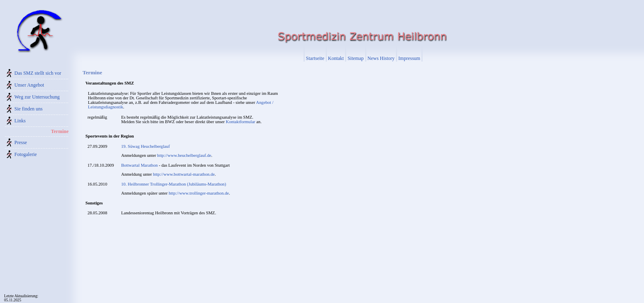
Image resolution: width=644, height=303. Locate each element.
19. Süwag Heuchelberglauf (145, 146)
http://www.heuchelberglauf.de (184, 155)
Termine (60, 131)
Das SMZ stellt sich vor (38, 73)
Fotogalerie (26, 154)
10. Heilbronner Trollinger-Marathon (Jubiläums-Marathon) (174, 184)
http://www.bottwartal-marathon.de (184, 174)
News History (381, 58)
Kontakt (336, 58)
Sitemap (355, 58)
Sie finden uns (29, 109)
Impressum (409, 58)
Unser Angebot (29, 85)
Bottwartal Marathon (139, 165)
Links (20, 121)
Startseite (315, 58)
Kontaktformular (241, 122)
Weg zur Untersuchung (37, 97)
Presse (21, 142)
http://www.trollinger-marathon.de (199, 193)
